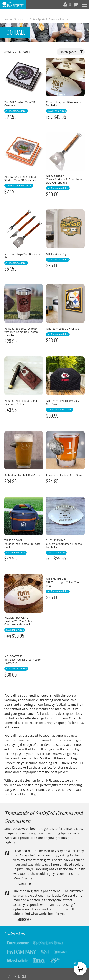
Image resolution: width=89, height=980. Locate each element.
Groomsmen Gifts (25, 19)
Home (8, 19)
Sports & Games (47, 19)
